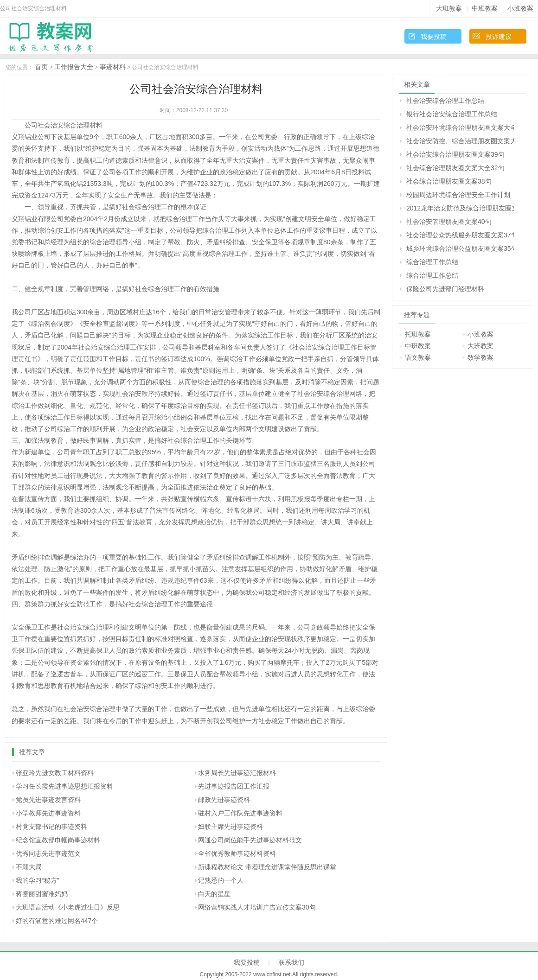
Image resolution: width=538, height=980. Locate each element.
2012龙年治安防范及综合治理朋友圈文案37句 (460, 208)
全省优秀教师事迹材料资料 (237, 853)
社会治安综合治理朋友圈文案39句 (455, 154)
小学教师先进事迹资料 (48, 813)
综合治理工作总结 (432, 262)
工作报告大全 (74, 67)
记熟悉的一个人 (221, 880)
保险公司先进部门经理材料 (445, 289)
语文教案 (418, 357)
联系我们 (291, 962)
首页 (41, 67)
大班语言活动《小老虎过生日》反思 (68, 907)
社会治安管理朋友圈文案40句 (449, 222)
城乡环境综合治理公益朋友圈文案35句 (460, 248)
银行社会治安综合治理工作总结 (452, 114)
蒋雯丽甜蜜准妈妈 (42, 894)
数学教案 (480, 357)
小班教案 (520, 8)
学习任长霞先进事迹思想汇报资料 (64, 786)
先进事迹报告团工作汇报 (234, 786)
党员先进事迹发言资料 (48, 800)
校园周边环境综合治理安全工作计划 (458, 195)
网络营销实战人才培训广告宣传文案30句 (257, 907)
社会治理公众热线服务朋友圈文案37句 (460, 235)
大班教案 (449, 8)
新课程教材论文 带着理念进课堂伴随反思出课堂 (267, 867)
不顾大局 (29, 867)
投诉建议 (499, 37)
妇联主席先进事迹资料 (231, 827)
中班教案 (485, 8)
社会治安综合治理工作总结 (445, 101)
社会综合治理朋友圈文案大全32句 (455, 168)
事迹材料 (113, 67)
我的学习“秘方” (37, 880)
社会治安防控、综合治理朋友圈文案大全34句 (460, 141)
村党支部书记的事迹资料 (51, 827)
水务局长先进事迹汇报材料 (237, 773)
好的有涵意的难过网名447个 (57, 921)
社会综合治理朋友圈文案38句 (449, 181)
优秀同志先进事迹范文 (48, 853)
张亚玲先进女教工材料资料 (55, 773)
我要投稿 (434, 37)
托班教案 (418, 334)
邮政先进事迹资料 (224, 800)
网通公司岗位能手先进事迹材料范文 (250, 840)
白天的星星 (214, 894)
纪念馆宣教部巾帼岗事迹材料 (58, 840)
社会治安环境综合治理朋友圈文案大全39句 (460, 127)
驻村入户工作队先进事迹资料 (240, 813)
